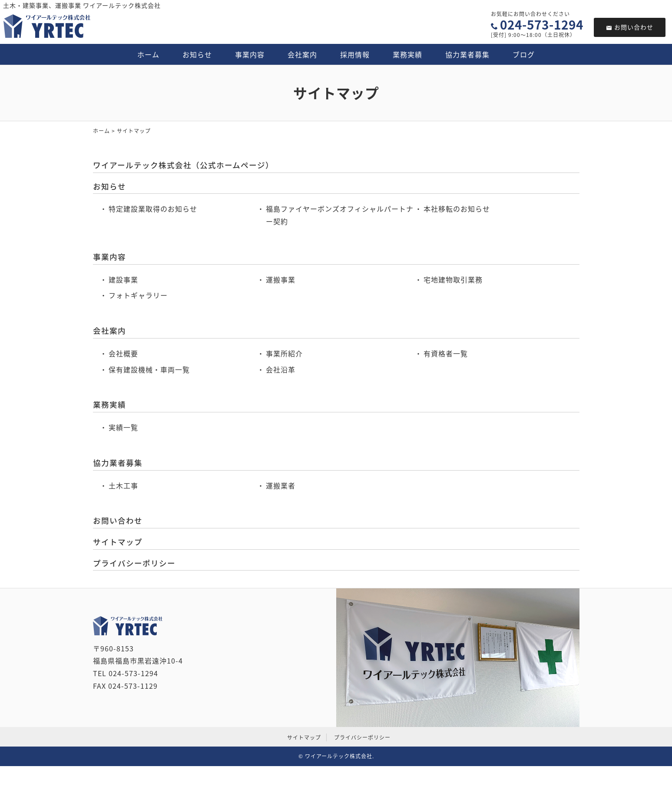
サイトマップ (118, 542)
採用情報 (355, 54)
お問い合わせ (630, 27)
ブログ (524, 54)
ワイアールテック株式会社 (339, 756)
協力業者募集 (467, 54)
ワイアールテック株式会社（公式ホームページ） (183, 165)
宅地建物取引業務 (453, 279)
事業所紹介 (284, 353)
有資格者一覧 (446, 353)
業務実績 (407, 54)
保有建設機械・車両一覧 (149, 369)
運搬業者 (281, 485)
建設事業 (123, 279)
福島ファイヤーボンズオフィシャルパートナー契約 (340, 215)
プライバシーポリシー (134, 563)
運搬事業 (281, 279)
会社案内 (302, 54)
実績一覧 (123, 427)
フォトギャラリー (138, 295)
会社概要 (123, 353)
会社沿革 (281, 369)
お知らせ (197, 54)
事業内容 (250, 54)
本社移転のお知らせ (457, 209)
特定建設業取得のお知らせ (153, 209)
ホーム (148, 54)
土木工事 (123, 485)
